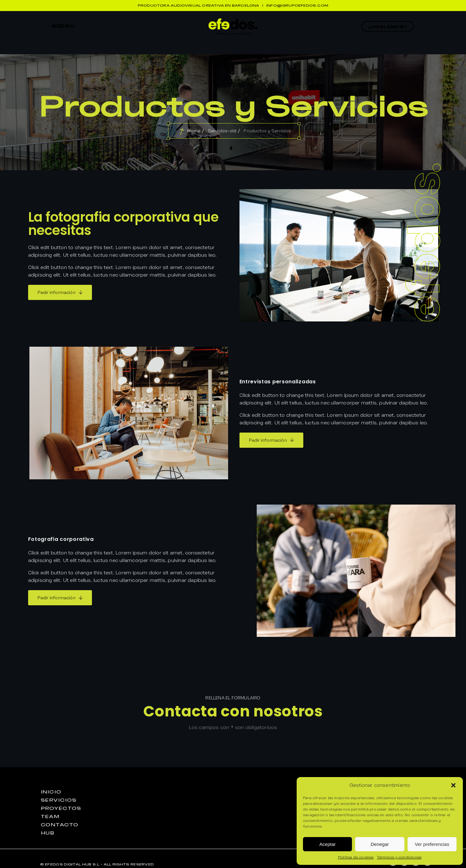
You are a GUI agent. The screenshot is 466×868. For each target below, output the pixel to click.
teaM (50, 817)
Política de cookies (356, 857)
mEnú (64, 26)
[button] (453, 785)
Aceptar (328, 844)
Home (194, 131)
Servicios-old (222, 131)
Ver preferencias (432, 844)
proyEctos (61, 808)
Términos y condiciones (399, 857)
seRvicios (59, 800)
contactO (60, 825)
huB (48, 833)
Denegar (380, 844)
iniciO (51, 792)
